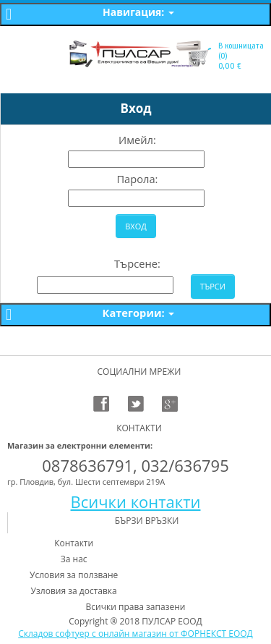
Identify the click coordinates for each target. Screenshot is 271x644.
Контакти (74, 543)
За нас (74, 559)
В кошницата (241, 46)
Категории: (139, 313)
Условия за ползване (74, 575)
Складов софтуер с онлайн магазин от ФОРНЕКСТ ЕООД (135, 634)
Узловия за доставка (74, 591)
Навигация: (138, 12)
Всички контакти (136, 501)
